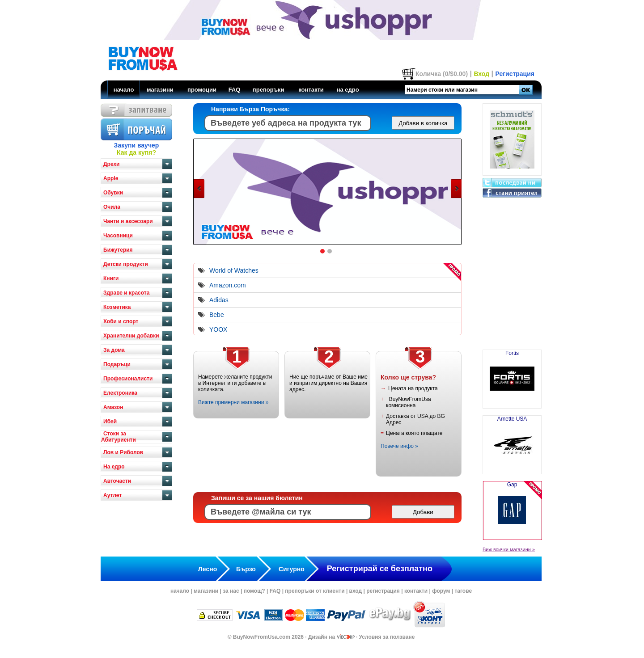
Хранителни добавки (131, 336)
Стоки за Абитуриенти (119, 437)
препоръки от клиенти (315, 591)
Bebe (217, 315)
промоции (202, 90)
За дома (114, 350)
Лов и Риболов (123, 452)
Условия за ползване (387, 637)
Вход (481, 74)
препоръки (269, 90)
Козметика (117, 307)
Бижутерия (118, 250)
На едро (114, 467)
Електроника (120, 393)
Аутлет (112, 495)
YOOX (218, 329)
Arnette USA (512, 441)
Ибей (110, 422)
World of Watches (234, 270)
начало (124, 90)
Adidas (219, 300)
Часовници (118, 236)
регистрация (383, 591)
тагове (463, 591)
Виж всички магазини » (509, 549)
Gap (512, 510)
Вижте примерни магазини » (233, 402)
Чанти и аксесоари (128, 221)
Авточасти (117, 481)
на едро (348, 90)
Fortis (512, 375)
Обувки (113, 193)
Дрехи (111, 164)
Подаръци (117, 364)
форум (441, 591)
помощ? (254, 591)
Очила (112, 207)
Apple (111, 178)
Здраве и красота (126, 293)
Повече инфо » (399, 446)
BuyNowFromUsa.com (262, 637)
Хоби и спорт (121, 321)
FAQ (235, 90)
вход (356, 591)
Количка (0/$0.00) (442, 74)
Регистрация (515, 74)
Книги (111, 278)
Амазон (113, 407)
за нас (231, 591)
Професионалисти (128, 379)
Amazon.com (228, 285)
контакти (311, 90)
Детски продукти (126, 264)
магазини (160, 90)
